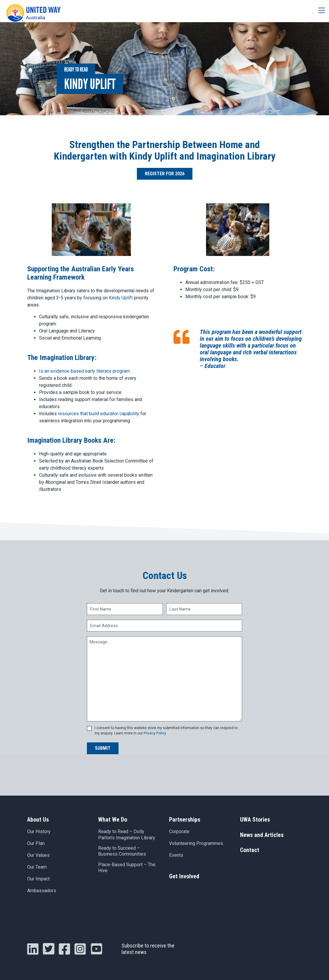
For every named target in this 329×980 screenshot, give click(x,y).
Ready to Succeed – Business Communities (122, 852)
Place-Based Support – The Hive (127, 868)
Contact (250, 851)
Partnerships (185, 820)
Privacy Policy (155, 733)
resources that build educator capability (99, 414)
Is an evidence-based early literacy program (84, 371)
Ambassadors (42, 891)
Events (176, 855)
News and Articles (262, 835)
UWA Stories (255, 820)
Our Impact (38, 879)
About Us (38, 820)
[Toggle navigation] (319, 11)
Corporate (179, 832)
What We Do (113, 820)
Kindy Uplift (121, 298)
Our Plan (36, 844)
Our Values (38, 855)
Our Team (37, 867)
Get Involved (184, 877)
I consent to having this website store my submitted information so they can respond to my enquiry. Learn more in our (166, 731)
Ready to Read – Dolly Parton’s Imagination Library (127, 835)
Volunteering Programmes (196, 844)
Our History (39, 832)
